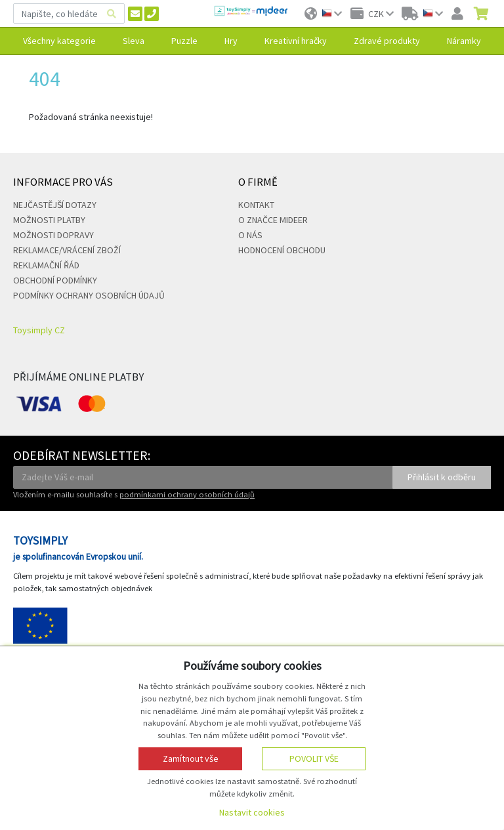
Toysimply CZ (39, 330)
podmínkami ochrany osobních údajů (187, 494)
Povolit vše (314, 758)
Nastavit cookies (252, 812)
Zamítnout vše (191, 758)
